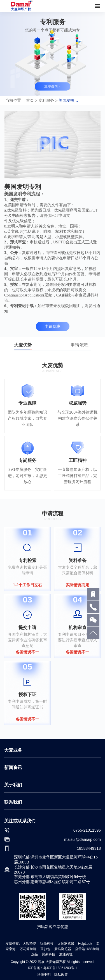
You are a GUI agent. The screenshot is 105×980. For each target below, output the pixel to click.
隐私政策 (61, 975)
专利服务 (46, 100)
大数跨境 (29, 944)
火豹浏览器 (66, 944)
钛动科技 (47, 944)
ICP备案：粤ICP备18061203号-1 (52, 968)
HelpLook (85, 944)
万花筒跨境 (28, 949)
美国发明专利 (68, 101)
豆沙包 (45, 949)
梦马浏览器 (63, 949)
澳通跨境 (66, 954)
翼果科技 (48, 954)
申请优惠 (53, 326)
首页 (30, 100)
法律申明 (44, 975)
